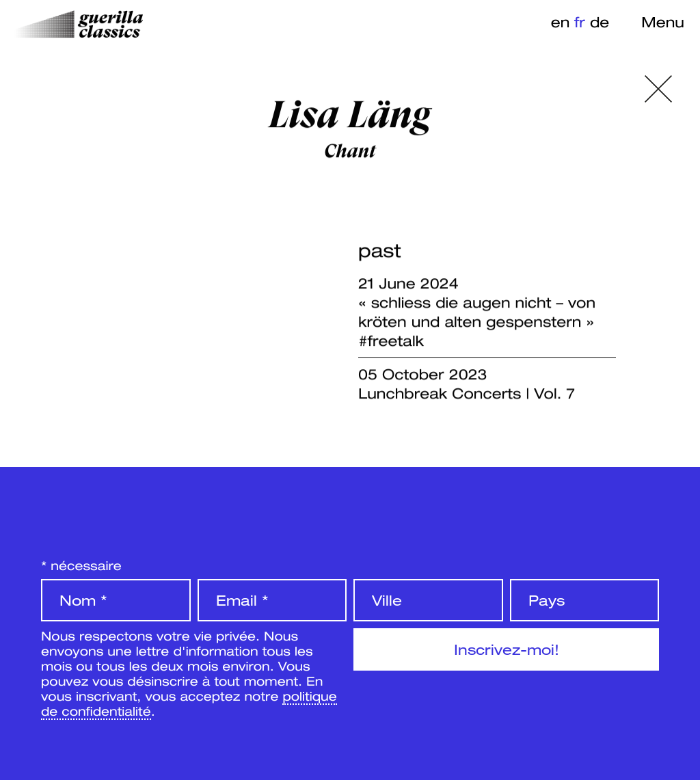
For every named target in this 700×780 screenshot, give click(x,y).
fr (580, 22)
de (600, 22)
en (561, 22)
